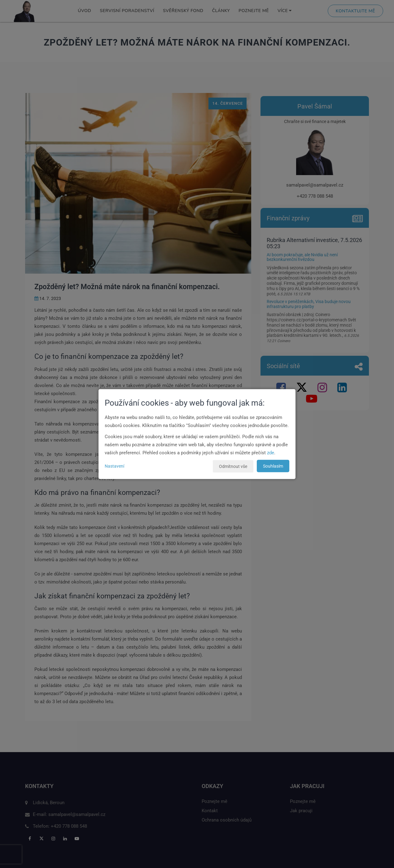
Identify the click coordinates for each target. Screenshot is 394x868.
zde (271, 453)
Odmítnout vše (233, 466)
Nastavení (114, 466)
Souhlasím (273, 466)
